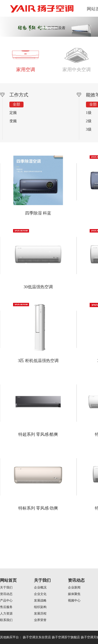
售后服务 (6, 607)
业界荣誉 (40, 620)
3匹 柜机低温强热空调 (38, 361)
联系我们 (6, 620)
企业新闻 (74, 587)
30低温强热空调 (38, 287)
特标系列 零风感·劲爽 (38, 508)
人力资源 (6, 614)
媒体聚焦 (74, 594)
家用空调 (26, 70)
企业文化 (40, 594)
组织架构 (40, 607)
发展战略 (40, 600)
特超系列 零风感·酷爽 (38, 434)
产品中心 (6, 600)
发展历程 (40, 614)
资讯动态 (6, 594)
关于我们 (6, 587)
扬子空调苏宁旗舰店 (66, 637)
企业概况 (40, 587)
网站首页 (8, 580)
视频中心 (74, 600)
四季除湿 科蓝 (38, 213)
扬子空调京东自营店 (37, 637)
